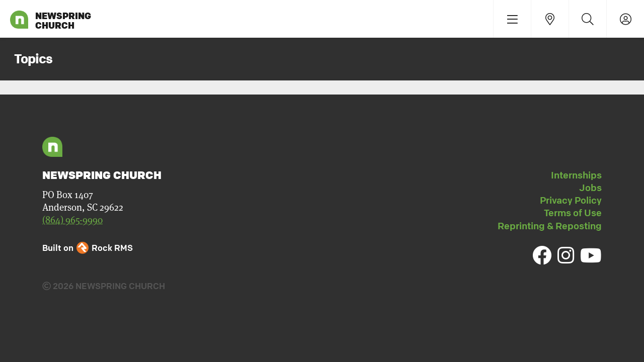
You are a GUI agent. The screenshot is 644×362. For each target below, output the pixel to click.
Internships (576, 175)
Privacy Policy (571, 200)
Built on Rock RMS (88, 248)
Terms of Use (573, 213)
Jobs (590, 188)
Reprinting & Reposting (550, 226)
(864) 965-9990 (72, 219)
